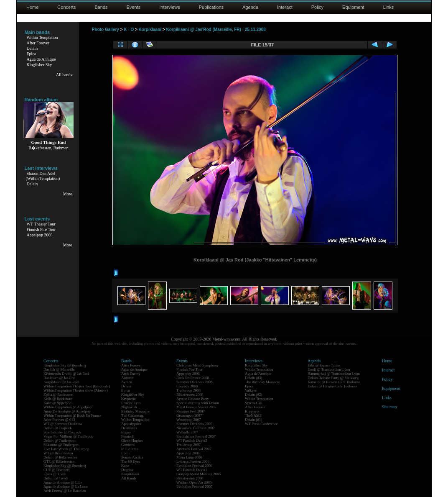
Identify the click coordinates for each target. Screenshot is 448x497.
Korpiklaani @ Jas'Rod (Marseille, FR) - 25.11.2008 (216, 29)
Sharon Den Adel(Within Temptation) (43, 176)
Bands (101, 7)
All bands (64, 75)
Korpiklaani (150, 29)
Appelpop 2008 (40, 235)
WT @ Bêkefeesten (58, 453)
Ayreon (127, 382)
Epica (32, 54)
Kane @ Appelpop (57, 403)
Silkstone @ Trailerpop (61, 445)
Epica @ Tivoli (55, 474)
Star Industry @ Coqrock (62, 432)
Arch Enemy (131, 374)
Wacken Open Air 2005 (194, 482)
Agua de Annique (41, 59)
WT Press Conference (261, 424)
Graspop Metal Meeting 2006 (199, 474)
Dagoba (127, 470)
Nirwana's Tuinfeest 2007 (196, 428)
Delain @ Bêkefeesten (60, 457)
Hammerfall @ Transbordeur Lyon (334, 374)
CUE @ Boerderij (57, 470)
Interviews (170, 7)
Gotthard (128, 445)
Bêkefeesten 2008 (190, 395)
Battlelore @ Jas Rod (60, 378)
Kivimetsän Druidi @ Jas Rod (66, 374)
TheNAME (253, 415)
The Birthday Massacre (262, 382)
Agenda (250, 7)
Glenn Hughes (132, 441)
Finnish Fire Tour (41, 229)
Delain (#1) (253, 420)
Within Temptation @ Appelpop (67, 407)
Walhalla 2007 (187, 432)
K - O (129, 29)
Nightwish (129, 407)
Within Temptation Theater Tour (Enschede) (77, 386)
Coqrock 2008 (187, 386)
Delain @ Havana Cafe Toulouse (332, 386)
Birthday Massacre (135, 411)
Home (32, 7)
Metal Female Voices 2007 (196, 407)
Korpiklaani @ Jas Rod (61, 382)
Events (134, 7)
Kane (125, 466)
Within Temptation (42, 37)
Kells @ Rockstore (58, 399)
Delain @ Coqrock (58, 428)
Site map (389, 407)
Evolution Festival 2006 (195, 466)
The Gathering (132, 415)
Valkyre (251, 390)
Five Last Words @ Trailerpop (66, 449)
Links (389, 7)
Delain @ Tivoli (56, 478)
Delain (32, 48)
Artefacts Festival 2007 (194, 449)
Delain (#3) (253, 378)
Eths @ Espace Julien (324, 365)
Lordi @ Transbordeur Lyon (329, 369)
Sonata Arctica (132, 457)
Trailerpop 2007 (188, 445)
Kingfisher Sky (39, 65)
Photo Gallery (106, 29)
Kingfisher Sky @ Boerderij (65, 365)
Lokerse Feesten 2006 (193, 461)
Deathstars (129, 428)
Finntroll (128, 436)
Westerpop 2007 (189, 420)
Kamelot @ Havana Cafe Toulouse (334, 382)
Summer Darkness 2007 (195, 424)
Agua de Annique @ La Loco (66, 487)
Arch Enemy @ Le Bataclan (65, 491)
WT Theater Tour (41, 224)
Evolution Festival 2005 (195, 487)
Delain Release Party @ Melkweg (333, 378)
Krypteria (128, 399)
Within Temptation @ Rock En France (72, 415)
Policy (317, 7)
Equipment (353, 7)
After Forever (38, 43)
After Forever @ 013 (59, 420)
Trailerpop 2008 (188, 390)
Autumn (127, 378)
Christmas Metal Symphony (197, 365)
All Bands (129, 478)
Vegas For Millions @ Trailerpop (68, 436)
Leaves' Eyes (131, 403)
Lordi (125, 453)
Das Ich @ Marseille (59, 369)
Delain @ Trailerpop (59, 441)
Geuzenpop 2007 (189, 415)
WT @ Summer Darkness (63, 424)
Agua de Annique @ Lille (63, 482)
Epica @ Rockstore (58, 395)
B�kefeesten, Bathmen (48, 148)
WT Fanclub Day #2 (192, 441)
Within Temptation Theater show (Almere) (76, 390)
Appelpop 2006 (188, 453)
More (68, 194)
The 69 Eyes (131, 461)
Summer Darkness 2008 (195, 382)
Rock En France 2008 (193, 378)
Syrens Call (254, 403)
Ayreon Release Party (193, 399)
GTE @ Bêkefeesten (59, 461)
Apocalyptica (131, 424)
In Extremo (130, 449)
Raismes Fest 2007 (191, 411)
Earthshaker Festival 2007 (196, 436)
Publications (211, 7)
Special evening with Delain (198, 403)
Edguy (126, 432)
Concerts (66, 7)
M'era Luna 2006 (189, 457)
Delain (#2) (253, 395)
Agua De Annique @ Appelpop (67, 411)
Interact (285, 7)
